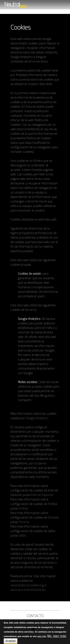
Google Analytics (37, 418)
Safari (22, 536)
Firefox (23, 509)
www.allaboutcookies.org (27, 585)
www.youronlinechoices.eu (28, 590)
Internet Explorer (42, 495)
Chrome (24, 522)
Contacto (35, 616)
